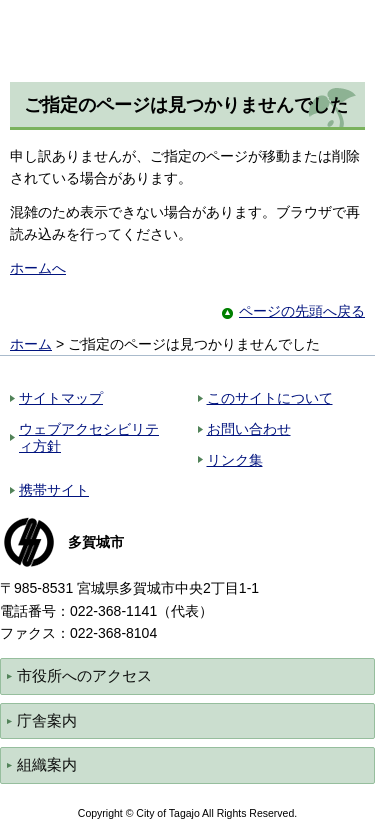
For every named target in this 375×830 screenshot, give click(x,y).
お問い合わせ (249, 429)
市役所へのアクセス (84, 675)
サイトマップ (61, 398)
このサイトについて (270, 398)
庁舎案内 (47, 720)
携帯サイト (54, 490)
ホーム (31, 344)
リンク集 (235, 460)
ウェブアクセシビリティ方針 (89, 437)
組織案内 (47, 764)
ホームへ (38, 268)
